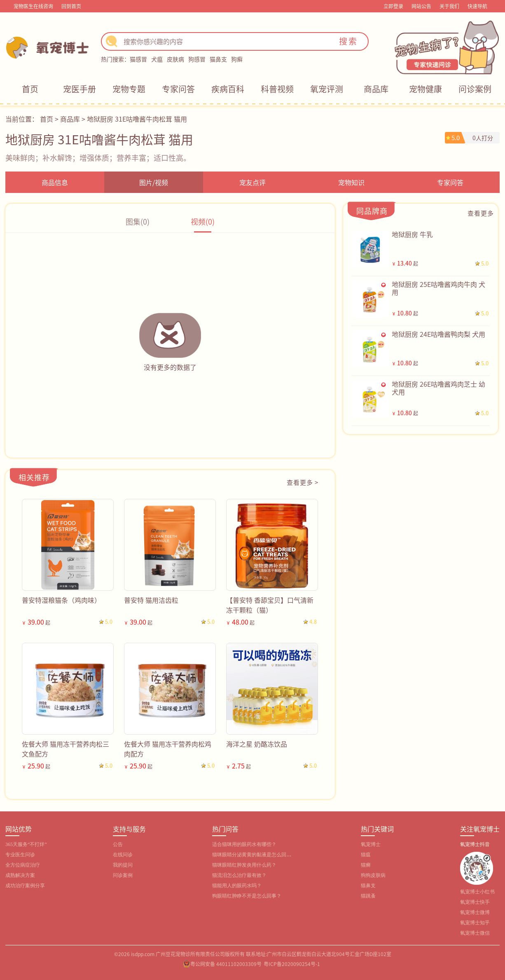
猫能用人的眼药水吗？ (237, 886)
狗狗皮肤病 (373, 875)
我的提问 (123, 865)
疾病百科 (228, 89)
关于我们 (449, 6)
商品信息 (55, 182)
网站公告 (421, 6)
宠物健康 (426, 89)
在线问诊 (123, 855)
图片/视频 (154, 182)
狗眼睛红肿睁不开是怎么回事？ (247, 896)
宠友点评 (252, 182)
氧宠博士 (371, 844)
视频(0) (203, 221)
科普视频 (277, 89)
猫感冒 (138, 59)
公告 (118, 844)
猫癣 (366, 865)
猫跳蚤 (368, 896)
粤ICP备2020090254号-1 (292, 964)
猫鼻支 (218, 59)
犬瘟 (157, 59)
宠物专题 (129, 89)
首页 (30, 89)
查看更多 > (303, 482)
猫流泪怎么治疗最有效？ (239, 875)
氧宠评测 (327, 89)
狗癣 (237, 59)
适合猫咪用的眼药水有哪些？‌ (244, 844)
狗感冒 (197, 59)
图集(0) (138, 221)
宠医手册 (79, 89)
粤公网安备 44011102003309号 (226, 964)
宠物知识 (351, 182)
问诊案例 (475, 89)
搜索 (348, 41)
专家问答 (178, 89)
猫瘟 (366, 855)
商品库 (376, 89)
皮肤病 (175, 59)
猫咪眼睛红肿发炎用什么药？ (244, 865)
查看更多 (481, 213)
